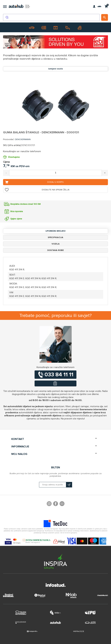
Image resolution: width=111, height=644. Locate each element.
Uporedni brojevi (55, 231)
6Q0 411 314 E (17, 278)
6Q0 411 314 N (33, 278)
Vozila (56, 244)
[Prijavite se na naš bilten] (56, 485)
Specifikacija (55, 237)
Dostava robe (55, 250)
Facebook (56, 504)
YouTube (62, 504)
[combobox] (51, 17)
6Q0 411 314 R (17, 270)
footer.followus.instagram (49, 504)
